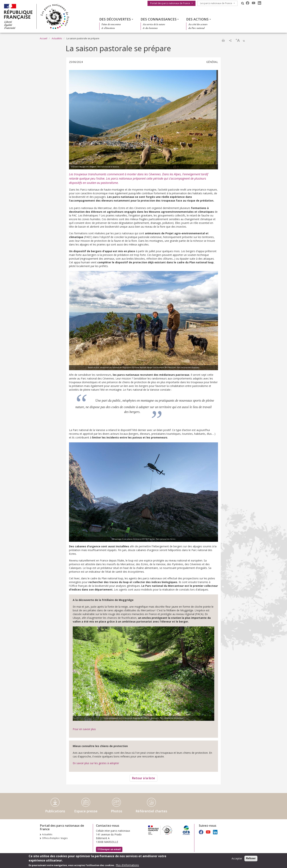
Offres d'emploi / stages (55, 838)
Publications (55, 811)
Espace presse (86, 811)
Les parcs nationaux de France (216, 3)
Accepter (237, 860)
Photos (117, 811)
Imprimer (223, 40)
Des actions (197, 19)
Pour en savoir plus (84, 729)
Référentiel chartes (151, 811)
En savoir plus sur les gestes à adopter (96, 763)
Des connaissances (159, 19)
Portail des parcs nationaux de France (170, 3)
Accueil (44, 38)
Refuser (251, 859)
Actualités (57, 38)
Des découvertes (115, 19)
